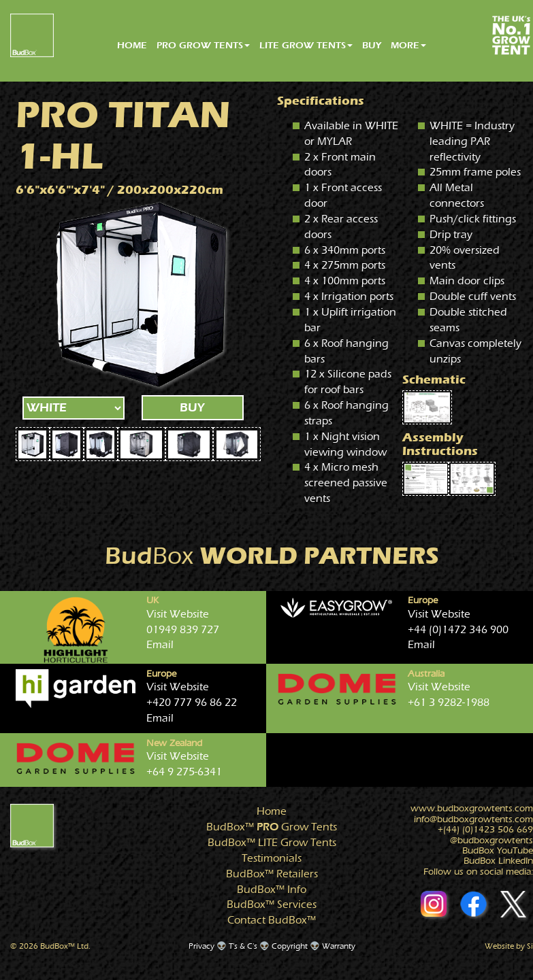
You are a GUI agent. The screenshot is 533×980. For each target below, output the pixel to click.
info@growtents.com (473, 820)
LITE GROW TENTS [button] (306, 45)
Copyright (290, 946)
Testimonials (272, 858)
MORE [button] (408, 45)
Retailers (272, 874)
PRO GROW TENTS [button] (203, 45)
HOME (132, 45)
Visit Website (178, 614)
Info (272, 890)
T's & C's (243, 946)
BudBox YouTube (498, 851)
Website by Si (509, 946)
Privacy (201, 946)
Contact (272, 920)
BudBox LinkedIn (498, 861)
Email (160, 645)
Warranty (339, 946)
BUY (372, 45)
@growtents (491, 841)
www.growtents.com (472, 809)
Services (272, 905)
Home (272, 811)
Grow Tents (272, 827)
